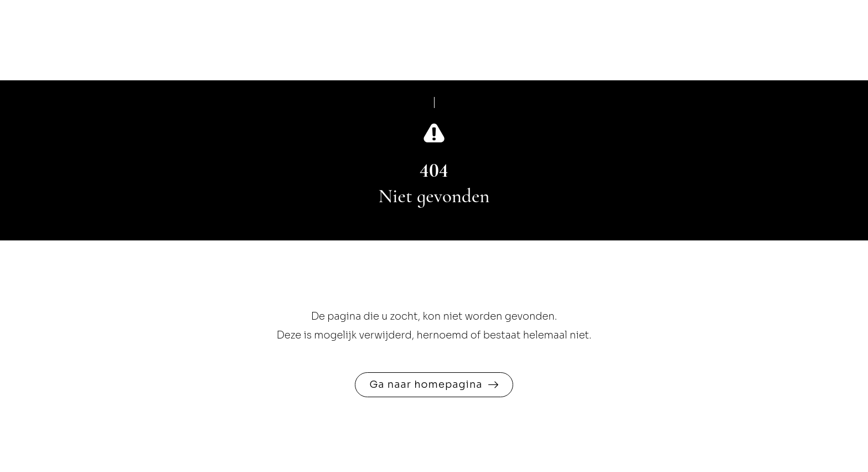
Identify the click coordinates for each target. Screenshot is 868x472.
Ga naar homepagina (426, 384)
